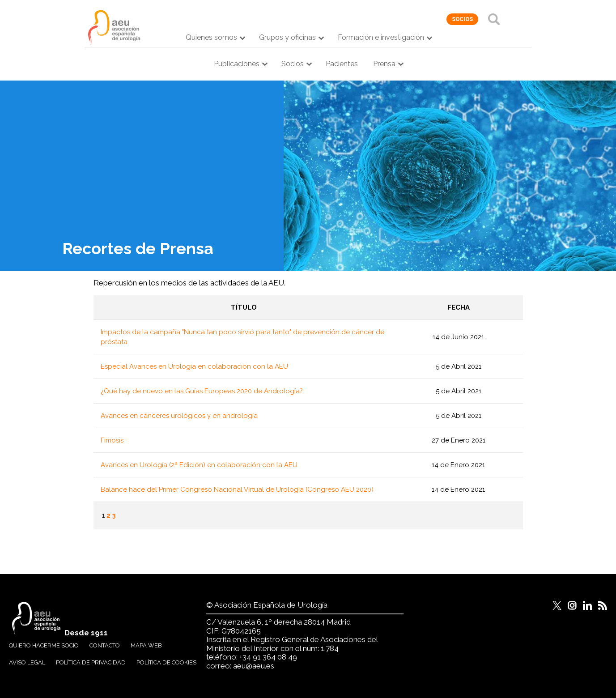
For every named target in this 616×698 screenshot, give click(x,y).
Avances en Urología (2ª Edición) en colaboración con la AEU (199, 465)
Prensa (384, 64)
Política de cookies (166, 662)
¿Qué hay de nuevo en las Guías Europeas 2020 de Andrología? (202, 391)
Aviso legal (27, 662)
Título (244, 307)
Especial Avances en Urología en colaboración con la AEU (194, 366)
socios (462, 19)
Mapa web (146, 645)
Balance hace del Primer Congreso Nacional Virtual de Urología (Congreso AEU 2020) (237, 489)
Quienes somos (211, 37)
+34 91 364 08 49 (268, 657)
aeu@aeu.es (254, 666)
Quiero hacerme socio (44, 645)
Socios (293, 64)
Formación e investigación (381, 37)
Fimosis (112, 440)
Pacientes (342, 64)
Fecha (459, 307)
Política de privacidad (91, 662)
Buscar (494, 19)
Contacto (105, 645)
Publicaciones (237, 64)
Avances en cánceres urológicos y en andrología (179, 416)
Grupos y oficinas (287, 37)
